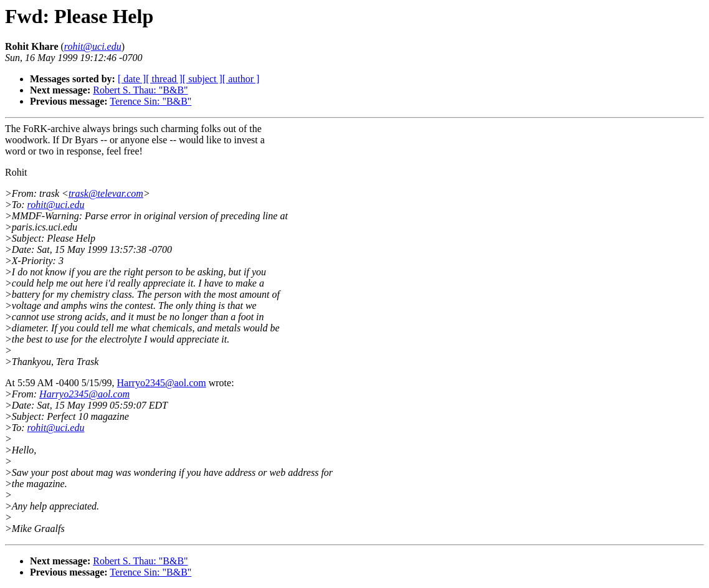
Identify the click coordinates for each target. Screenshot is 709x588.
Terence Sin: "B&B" (150, 101)
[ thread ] (164, 79)
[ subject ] (202, 79)
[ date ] (132, 79)
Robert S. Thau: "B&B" (140, 90)
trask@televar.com (106, 193)
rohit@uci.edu (56, 205)
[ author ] (241, 79)
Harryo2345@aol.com (162, 383)
